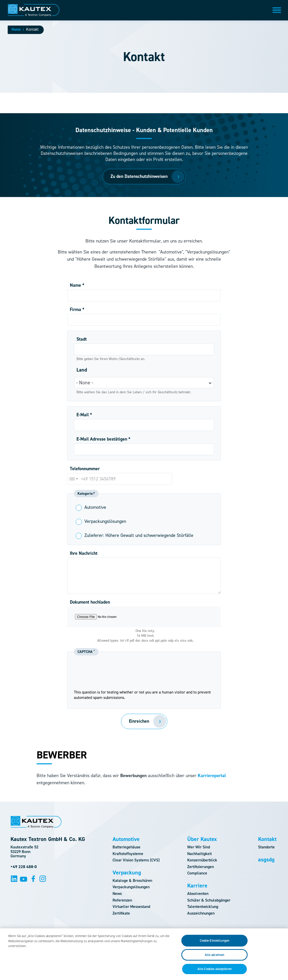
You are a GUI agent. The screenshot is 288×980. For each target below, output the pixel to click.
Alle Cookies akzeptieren (215, 973)
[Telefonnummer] (120, 479)
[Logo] (34, 10)
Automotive (126, 839)
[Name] (144, 295)
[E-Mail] (144, 425)
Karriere (197, 886)
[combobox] (73, 479)
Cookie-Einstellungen (215, 944)
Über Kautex (202, 839)
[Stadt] (144, 349)
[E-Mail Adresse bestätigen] (144, 449)
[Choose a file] (144, 617)
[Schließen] (280, 957)
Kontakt (267, 839)
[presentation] (144, 679)
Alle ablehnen (215, 958)
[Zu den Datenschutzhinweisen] (144, 177)
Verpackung (127, 873)
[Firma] (144, 320)
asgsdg (266, 860)
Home (16, 29)
